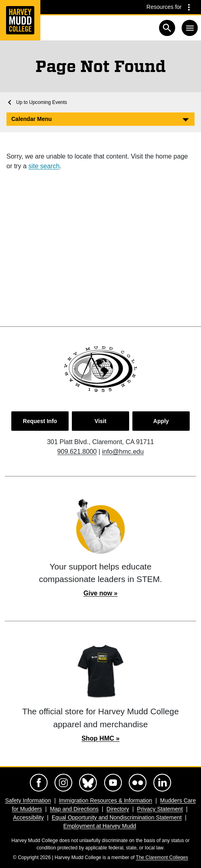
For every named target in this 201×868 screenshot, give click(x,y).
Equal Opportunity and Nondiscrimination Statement (117, 817)
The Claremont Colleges (162, 857)
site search (44, 166)
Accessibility (28, 817)
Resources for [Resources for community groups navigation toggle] (164, 7)
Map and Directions (74, 809)
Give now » (100, 593)
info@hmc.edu (123, 452)
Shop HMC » (100, 738)
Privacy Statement (160, 809)
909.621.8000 (77, 452)
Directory (118, 809)
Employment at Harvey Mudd (100, 826)
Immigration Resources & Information (106, 800)
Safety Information (28, 800)
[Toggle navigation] (190, 28)
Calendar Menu (31, 119)
